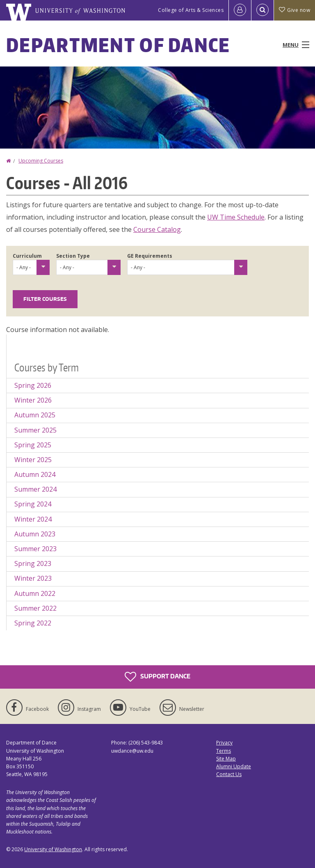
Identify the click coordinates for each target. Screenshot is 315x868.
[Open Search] (262, 10)
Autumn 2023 (35, 534)
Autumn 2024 (35, 474)
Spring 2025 (33, 445)
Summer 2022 (35, 608)
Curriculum (27, 256)
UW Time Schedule (236, 217)
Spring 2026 (33, 385)
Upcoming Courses (41, 161)
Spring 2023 (33, 563)
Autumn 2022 (35, 593)
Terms (224, 751)
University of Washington (53, 849)
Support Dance (157, 677)
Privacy (224, 743)
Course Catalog (157, 229)
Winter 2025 (33, 460)
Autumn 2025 (35, 415)
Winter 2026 (33, 400)
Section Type (73, 256)
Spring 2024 (33, 504)
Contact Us (229, 774)
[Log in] (240, 10)
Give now (294, 10)
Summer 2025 (35, 430)
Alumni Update (234, 766)
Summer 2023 (35, 549)
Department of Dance (118, 45)
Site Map (226, 759)
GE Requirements (150, 256)
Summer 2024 (35, 489)
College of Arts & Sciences (191, 10)
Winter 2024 (33, 519)
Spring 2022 (33, 623)
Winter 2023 (33, 578)
